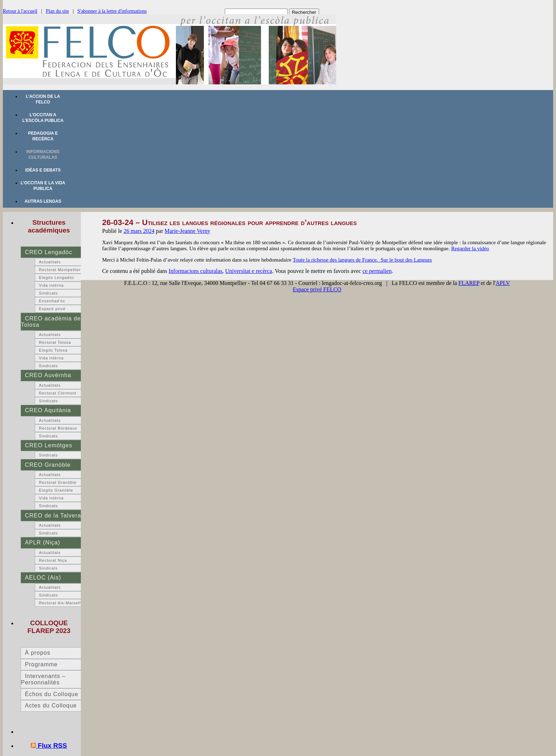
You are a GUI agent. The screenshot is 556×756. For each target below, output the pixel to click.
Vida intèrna (51, 285)
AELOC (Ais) (43, 578)
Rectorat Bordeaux (58, 428)
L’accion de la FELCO (43, 99)
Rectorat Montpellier (60, 270)
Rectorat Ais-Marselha (62, 603)
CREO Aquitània (48, 410)
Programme (41, 664)
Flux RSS (52, 746)
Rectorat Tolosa (55, 342)
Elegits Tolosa (53, 350)
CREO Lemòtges (48, 445)
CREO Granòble (48, 465)
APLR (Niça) (42, 542)
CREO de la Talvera (53, 516)
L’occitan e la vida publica (43, 186)
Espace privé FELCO (317, 289)
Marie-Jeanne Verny (187, 231)
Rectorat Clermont (58, 393)
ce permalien (377, 271)
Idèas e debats (43, 170)
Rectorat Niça (53, 560)
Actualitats (50, 262)
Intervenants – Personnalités (43, 679)
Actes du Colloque (51, 705)
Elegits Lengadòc (57, 278)
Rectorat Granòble (58, 482)
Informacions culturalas (43, 155)
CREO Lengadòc (48, 252)
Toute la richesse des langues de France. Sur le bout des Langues (362, 260)
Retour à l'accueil (20, 11)
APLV (503, 283)
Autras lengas (43, 201)
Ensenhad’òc (52, 301)
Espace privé (52, 309)
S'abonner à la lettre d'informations (112, 11)
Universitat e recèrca (249, 271)
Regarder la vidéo (470, 248)
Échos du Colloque (52, 694)
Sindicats (48, 293)
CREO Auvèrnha (48, 375)
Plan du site (57, 11)
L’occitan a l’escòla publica (43, 118)
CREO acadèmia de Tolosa (51, 322)
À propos (38, 653)
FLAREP (469, 283)
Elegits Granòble (56, 490)
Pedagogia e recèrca (43, 136)
